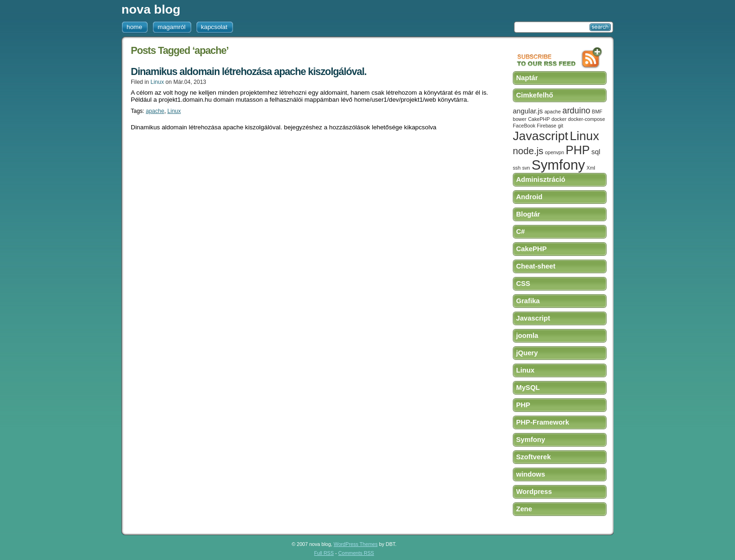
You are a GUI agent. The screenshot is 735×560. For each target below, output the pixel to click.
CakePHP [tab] (531, 249)
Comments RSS (356, 553)
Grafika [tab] (528, 301)
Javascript (540, 136)
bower (520, 119)
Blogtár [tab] (528, 214)
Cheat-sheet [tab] (536, 266)
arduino (576, 111)
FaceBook (524, 126)
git (560, 126)
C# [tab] (521, 231)
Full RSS (324, 553)
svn (526, 168)
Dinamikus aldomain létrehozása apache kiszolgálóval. (249, 72)
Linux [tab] (525, 370)
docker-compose (587, 119)
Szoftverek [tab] (533, 457)
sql (596, 152)
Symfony (558, 165)
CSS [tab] (523, 284)
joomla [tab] (527, 336)
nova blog (151, 9)
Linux (157, 82)
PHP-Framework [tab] (543, 422)
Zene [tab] (524, 509)
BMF (597, 112)
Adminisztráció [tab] (541, 179)
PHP (578, 150)
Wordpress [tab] (534, 492)
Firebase (546, 126)
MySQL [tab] (528, 388)
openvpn (555, 152)
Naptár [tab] (527, 78)
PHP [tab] (523, 405)
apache (155, 111)
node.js (528, 151)
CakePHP (539, 119)
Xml (591, 168)
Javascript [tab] (533, 318)
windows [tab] (531, 474)
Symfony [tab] (531, 440)
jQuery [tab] (527, 353)
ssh (517, 168)
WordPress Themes (356, 544)
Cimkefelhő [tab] (535, 95)
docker (559, 119)
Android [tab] (529, 197)
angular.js (528, 111)
